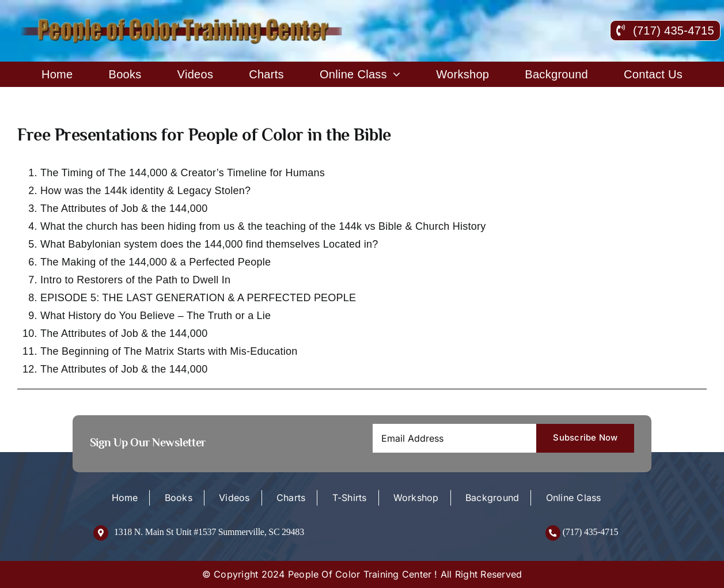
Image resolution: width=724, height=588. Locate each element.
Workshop (416, 498)
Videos (234, 498)
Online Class (574, 498)
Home (125, 498)
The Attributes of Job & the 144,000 (124, 208)
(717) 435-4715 (591, 532)
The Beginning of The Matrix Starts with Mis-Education (169, 351)
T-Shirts (350, 498)
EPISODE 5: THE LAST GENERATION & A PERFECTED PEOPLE (198, 298)
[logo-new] (183, 22)
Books (179, 498)
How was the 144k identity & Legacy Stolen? (145, 191)
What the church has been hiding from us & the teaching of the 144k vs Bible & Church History (263, 226)
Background (492, 498)
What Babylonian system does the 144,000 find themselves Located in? (209, 244)
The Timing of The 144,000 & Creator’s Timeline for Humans (183, 173)
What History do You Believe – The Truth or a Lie (156, 316)
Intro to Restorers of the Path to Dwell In (135, 280)
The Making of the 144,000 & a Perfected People (156, 262)
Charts (291, 498)
